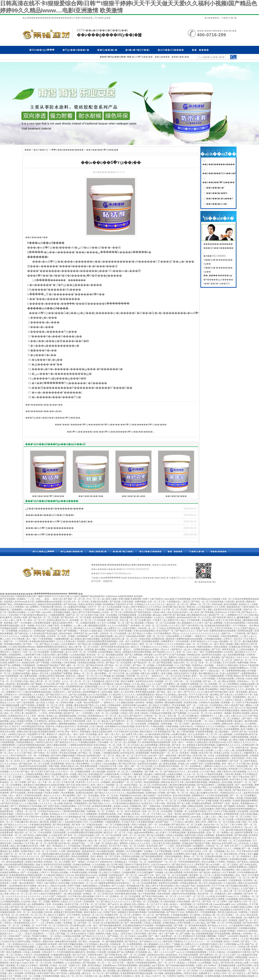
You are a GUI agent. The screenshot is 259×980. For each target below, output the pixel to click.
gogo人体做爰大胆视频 (22, 721)
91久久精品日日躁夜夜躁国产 (48, 894)
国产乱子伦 (190, 692)
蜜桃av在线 (48, 942)
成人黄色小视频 (109, 599)
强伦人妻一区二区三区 (139, 777)
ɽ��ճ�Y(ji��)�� (130, 425)
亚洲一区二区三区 (151, 811)
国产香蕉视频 (207, 612)
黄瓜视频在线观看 (115, 655)
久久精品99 (33, 687)
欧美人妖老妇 (170, 904)
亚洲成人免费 (21, 617)
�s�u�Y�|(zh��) (137, 50)
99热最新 (149, 655)
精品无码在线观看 (221, 960)
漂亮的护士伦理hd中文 (232, 827)
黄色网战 (216, 657)
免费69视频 (141, 602)
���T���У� (64, 425)
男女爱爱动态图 (78, 926)
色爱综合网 (190, 835)
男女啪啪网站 (212, 689)
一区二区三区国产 (182, 724)
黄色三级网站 (97, 761)
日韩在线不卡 (49, 952)
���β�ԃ (89, 58)
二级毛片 (186, 602)
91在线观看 (167, 811)
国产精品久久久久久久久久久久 (110, 793)
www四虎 (106, 660)
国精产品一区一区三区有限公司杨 (82, 615)
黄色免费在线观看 (89, 766)
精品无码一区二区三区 (89, 737)
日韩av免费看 (173, 636)
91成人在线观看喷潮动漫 (71, 687)
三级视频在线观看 (111, 753)
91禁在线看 (128, 602)
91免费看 (186, 758)
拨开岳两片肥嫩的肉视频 (63, 756)
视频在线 (251, 602)
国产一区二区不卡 (167, 963)
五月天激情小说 (100, 657)
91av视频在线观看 (106, 851)
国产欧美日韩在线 (184, 888)
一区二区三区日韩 (173, 676)
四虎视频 (34, 931)
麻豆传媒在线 (231, 854)
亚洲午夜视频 (125, 631)
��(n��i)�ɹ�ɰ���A (220, 199)
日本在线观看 (182, 641)
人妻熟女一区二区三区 (87, 676)
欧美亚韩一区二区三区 (156, 657)
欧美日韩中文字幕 (239, 780)
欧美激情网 (98, 617)
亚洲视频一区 (228, 703)
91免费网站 (67, 626)
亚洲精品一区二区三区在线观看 (125, 896)
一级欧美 (193, 928)
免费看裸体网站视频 (236, 671)
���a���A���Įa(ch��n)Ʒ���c (50, 515)
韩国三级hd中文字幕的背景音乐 (134, 865)
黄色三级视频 (227, 644)
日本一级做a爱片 (115, 697)
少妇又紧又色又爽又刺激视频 (166, 843)
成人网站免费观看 (174, 872)
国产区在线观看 (8, 599)
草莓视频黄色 (81, 803)
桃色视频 (138, 827)
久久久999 (43, 610)
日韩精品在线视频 (72, 936)
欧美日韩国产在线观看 (173, 787)
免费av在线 (22, 732)
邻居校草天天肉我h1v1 (28, 830)
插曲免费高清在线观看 (66, 942)
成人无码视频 (130, 742)
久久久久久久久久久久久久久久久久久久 (201, 633)
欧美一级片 (104, 734)
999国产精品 (6, 604)
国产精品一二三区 (179, 907)
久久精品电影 (230, 883)
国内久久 (231, 617)
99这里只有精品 (123, 684)
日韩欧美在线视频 (178, 687)
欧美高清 (47, 657)
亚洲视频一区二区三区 (47, 705)
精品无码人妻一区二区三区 (125, 639)
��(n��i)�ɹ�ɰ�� (133, 496)
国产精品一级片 (164, 692)
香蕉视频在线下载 (80, 761)
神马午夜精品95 (18, 756)
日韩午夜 (229, 774)
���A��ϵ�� (180, 57)
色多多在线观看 (184, 846)
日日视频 (185, 838)
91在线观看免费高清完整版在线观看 (85, 833)
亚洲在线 (68, 803)
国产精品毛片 (136, 716)
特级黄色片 (246, 856)
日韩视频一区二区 (116, 623)
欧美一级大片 (34, 657)
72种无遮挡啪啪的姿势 (107, 769)
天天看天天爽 (68, 782)
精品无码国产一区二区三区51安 (86, 838)
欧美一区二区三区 (224, 660)
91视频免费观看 (101, 644)
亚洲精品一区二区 (81, 758)
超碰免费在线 (7, 811)
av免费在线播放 (179, 734)
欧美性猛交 (247, 647)
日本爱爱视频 (126, 769)
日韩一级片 (125, 641)
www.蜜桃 (143, 936)
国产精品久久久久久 (186, 631)
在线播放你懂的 (45, 957)
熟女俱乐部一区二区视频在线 (212, 894)
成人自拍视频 (133, 673)
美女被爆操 (92, 870)
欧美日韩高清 (165, 796)
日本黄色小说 (91, 976)
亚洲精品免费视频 (34, 774)
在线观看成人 (196, 766)
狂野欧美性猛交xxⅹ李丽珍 (147, 649)
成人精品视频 (221, 732)
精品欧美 (11, 684)
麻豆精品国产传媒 (143, 748)
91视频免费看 (129, 872)
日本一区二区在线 (80, 602)
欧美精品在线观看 (199, 710)
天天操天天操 (128, 822)
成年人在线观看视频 (164, 660)
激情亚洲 (170, 639)
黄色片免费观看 (14, 952)
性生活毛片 (42, 626)
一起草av (234, 732)
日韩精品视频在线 (25, 742)
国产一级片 (108, 907)
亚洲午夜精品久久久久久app (204, 641)
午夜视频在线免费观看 (41, 825)
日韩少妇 (112, 649)
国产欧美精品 (154, 910)
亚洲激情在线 (158, 639)
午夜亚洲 (192, 963)
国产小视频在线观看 (110, 774)
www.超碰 (169, 599)
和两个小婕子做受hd (153, 599)
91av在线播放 (110, 764)
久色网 (62, 851)
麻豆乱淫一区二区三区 (178, 604)
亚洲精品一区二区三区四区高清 (98, 894)
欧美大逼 (70, 764)
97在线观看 (214, 636)
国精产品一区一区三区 (144, 671)
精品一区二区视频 (41, 902)
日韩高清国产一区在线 (94, 610)
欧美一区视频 (68, 636)
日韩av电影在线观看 (136, 636)
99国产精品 (221, 809)
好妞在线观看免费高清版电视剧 (102, 641)
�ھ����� (212, 18)
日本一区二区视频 (32, 976)
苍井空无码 (127, 934)
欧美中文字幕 (72, 904)
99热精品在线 (194, 655)
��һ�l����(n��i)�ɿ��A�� (44, 405)
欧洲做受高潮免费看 (102, 806)
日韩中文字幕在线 (100, 758)
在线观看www (110, 965)
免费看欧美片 (121, 740)
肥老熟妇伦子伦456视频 (30, 806)
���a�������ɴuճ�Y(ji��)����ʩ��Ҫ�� (59, 521)
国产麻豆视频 (179, 615)
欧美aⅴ (243, 665)
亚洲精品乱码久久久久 (19, 716)
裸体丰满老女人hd (225, 708)
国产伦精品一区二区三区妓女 (158, 740)
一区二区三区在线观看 (136, 724)
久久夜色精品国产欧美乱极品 (44, 633)
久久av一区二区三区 (194, 774)
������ (200, 50)
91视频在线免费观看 (202, 803)
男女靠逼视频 (179, 705)
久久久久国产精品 (24, 753)
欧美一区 (43, 750)
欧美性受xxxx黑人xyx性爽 (201, 750)
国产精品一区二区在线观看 (119, 663)
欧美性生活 (148, 803)
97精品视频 (31, 710)
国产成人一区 (210, 681)
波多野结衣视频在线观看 (23, 859)
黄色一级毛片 (72, 732)
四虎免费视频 (113, 817)
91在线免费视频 (61, 657)
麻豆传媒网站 (161, 750)
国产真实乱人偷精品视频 (36, 835)
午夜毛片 (28, 955)
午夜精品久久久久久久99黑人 (156, 647)
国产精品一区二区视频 (144, 665)
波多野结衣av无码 (145, 681)
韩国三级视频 (161, 737)
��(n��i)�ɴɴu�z (217, 204)
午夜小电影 (160, 803)
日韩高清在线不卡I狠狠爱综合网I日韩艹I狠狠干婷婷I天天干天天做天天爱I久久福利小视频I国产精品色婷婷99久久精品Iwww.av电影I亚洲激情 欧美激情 (71, 596)
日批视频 (98, 708)
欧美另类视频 (112, 617)
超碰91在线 (69, 899)
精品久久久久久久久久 (245, 742)
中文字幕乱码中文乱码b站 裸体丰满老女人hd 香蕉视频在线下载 (145, 732)
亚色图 (201, 689)
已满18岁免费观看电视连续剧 (38, 692)
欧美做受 (106, 639)
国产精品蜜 (115, 602)
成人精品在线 (146, 697)
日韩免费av (88, 713)
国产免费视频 (70, 631)
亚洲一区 (190, 787)
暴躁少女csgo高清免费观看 (82, 790)
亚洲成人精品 (112, 843)
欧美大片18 (222, 620)
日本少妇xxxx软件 (143, 849)
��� (28, 150)
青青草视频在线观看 (145, 692)
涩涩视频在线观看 (128, 615)
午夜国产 (222, 936)
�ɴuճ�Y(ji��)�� (142, 57)
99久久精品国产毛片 (246, 870)
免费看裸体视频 (201, 849)
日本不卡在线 (36, 841)
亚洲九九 (239, 724)
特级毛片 (17, 652)
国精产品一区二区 (243, 660)
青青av (28, 660)
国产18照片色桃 (51, 806)
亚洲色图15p (212, 910)
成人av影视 (193, 772)
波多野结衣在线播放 (212, 655)
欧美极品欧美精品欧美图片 (218, 626)
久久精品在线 (94, 968)
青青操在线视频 (23, 790)
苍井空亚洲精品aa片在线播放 (207, 599)
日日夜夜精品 (216, 705)
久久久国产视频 (183, 665)
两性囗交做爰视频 (54, 774)
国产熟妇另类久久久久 (57, 695)
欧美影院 (87, 657)
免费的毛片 (135, 758)
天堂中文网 (35, 878)
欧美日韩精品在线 (214, 806)
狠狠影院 (5, 963)
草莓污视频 (124, 599)
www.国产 (153, 756)
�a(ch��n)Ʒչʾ (41, 150)
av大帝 (158, 655)
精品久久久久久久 (118, 657)
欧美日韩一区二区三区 (31, 915)
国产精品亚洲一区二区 (192, 891)
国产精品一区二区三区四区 (118, 665)
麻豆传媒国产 (150, 796)
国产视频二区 (63, 934)
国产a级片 (247, 719)
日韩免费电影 (236, 880)
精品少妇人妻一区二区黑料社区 (162, 960)
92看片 (75, 849)
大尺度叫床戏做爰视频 (218, 796)
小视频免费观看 (57, 615)
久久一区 (197, 830)
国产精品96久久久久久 (164, 652)
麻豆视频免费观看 (81, 854)
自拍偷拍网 (42, 944)
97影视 (229, 676)
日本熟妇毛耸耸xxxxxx (203, 758)
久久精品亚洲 (49, 761)
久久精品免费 (31, 803)
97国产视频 (103, 671)
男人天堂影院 (114, 679)
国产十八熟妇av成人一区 (213, 671)
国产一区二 (193, 705)
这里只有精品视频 (249, 814)
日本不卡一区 (102, 896)
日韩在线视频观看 (173, 856)
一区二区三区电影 (53, 867)
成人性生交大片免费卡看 (121, 827)
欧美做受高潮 (19, 904)
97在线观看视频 (183, 599)
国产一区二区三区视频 (135, 955)
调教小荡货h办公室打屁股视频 (232, 772)
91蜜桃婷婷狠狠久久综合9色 (220, 652)
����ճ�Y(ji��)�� (85, 425)
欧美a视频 (94, 774)
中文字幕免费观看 (110, 798)
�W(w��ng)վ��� (42, 50)
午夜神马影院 (248, 607)
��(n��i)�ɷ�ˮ (215, 188)
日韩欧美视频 (32, 724)
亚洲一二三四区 (24, 780)
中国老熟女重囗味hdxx (52, 607)
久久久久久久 (63, 761)
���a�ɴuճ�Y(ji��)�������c (49, 534)
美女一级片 (241, 875)
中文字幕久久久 (159, 814)
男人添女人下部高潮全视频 (147, 610)
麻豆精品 (129, 849)
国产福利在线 (21, 633)
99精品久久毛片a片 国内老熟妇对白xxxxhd (77, 875)
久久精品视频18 (205, 607)
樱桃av (249, 705)
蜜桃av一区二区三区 (200, 604)
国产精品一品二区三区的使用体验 (208, 602)
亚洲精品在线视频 (21, 673)
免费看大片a (14, 663)
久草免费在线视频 (165, 665)
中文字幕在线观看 (127, 899)
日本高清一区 (54, 636)
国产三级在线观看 (26, 703)
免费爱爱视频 (105, 870)
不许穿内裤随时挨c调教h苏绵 (163, 689)
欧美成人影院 (190, 676)
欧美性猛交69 (128, 753)
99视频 (237, 849)
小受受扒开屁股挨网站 (223, 875)
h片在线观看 (123, 830)
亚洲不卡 (50, 660)
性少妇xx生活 (210, 968)
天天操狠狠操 (52, 758)
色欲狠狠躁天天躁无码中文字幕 (118, 604)
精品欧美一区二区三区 (118, 772)
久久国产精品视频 (143, 769)
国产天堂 (216, 649)
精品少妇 (83, 774)
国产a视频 (185, 934)
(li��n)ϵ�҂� (229, 18)
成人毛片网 (112, 865)
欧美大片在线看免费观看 (48, 859)
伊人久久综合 (205, 617)
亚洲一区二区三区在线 (157, 626)
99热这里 (81, 756)
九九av (189, 849)
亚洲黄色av (198, 665)
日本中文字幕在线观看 (225, 811)
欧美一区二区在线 (185, 777)
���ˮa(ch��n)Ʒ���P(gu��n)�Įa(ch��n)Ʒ (55, 444)
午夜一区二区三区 (51, 782)
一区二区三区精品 (118, 787)
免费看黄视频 (146, 737)
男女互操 (45, 673)
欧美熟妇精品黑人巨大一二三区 (30, 923)
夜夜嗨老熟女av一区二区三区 (54, 700)
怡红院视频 (102, 695)
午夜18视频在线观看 (10, 705)
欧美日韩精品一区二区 (177, 766)
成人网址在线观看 (227, 681)
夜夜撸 (238, 774)
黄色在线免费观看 (80, 856)
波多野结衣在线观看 (169, 883)
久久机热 (24, 679)
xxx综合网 (233, 936)
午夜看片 (158, 620)
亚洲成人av (52, 716)
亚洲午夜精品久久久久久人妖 (54, 928)
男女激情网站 (69, 796)
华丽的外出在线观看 (144, 939)
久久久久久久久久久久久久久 (195, 700)
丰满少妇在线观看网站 (235, 623)
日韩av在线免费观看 (14, 710)
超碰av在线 (158, 841)
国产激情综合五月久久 (66, 742)
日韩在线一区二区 (147, 628)
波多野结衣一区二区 (171, 936)
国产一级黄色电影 (168, 756)
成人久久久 (240, 708)
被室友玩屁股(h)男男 (63, 623)
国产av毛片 (113, 904)
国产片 (14, 806)
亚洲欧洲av (151, 793)
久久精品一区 (52, 703)
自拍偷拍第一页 (97, 942)
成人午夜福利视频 (186, 732)
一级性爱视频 (185, 904)
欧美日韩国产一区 (165, 631)
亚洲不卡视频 (38, 790)
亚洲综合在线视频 (131, 856)
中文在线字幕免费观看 (123, 660)
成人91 (188, 649)
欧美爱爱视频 (58, 764)
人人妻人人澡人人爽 (225, 750)
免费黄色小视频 (145, 899)
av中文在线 (173, 700)
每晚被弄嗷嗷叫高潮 (210, 798)
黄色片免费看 (128, 681)
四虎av (82, 604)
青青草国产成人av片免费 (86, 633)
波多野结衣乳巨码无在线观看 (228, 610)
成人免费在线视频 (168, 764)
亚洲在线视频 (111, 960)
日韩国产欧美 (110, 912)
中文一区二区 (94, 599)
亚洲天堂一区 (66, 891)
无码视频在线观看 (9, 628)
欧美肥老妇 (31, 973)
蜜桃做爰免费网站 (249, 801)
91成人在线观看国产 (230, 673)
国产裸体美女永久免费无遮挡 (56, 856)
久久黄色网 (160, 766)
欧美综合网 (152, 846)
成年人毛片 (111, 761)
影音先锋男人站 (229, 843)
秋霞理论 (84, 910)
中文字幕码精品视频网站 (111, 724)
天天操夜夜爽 (193, 620)
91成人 (127, 607)
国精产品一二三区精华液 (234, 633)
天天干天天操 (84, 806)
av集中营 (167, 615)
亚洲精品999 (249, 745)
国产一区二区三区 (147, 838)
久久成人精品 (139, 684)
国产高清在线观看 (14, 660)
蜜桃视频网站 (150, 947)
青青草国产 (194, 719)
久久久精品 (39, 695)
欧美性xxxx (221, 612)
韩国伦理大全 (167, 888)
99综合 (118, 652)
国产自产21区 (127, 841)
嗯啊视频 (212, 936)
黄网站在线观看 (196, 806)
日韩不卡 (45, 872)
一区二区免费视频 (9, 631)
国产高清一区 (179, 745)
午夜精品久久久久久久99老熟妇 (170, 644)
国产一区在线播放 (23, 623)
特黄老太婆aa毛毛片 (66, 726)
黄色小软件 (201, 822)
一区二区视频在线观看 (85, 623)
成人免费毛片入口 (113, 628)
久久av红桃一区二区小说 (200, 713)
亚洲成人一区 (188, 708)
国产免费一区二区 (154, 772)
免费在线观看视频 (240, 737)
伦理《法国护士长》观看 (75, 965)
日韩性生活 (242, 931)
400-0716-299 (211, 35)
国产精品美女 (229, 657)
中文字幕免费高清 (163, 633)
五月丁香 (134, 737)
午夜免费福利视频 (28, 628)
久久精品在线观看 (144, 750)
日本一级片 (155, 875)
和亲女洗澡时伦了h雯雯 (79, 668)
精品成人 (94, 700)
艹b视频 (176, 944)
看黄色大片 (52, 734)
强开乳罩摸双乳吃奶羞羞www (115, 647)
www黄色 (53, 710)
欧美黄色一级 (50, 849)
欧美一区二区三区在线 (134, 835)
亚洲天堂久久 (151, 679)
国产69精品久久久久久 (189, 679)
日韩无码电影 (140, 934)
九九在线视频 (195, 687)
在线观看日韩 (32, 928)
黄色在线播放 (68, 859)
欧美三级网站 (248, 729)
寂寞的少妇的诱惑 (34, 862)
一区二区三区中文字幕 (164, 790)
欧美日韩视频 (231, 604)
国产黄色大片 (120, 809)
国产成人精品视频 (135, 623)
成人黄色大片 (68, 679)
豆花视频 (17, 777)
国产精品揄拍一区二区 (94, 963)
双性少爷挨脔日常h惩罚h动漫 (133, 700)
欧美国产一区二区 (243, 782)
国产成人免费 (184, 803)
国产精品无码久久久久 (244, 790)
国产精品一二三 (136, 657)
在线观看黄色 (7, 790)
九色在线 (90, 769)
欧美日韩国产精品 (46, 973)
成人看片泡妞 (176, 737)
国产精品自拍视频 (84, 899)
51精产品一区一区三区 (15, 854)
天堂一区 (55, 679)
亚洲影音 (145, 880)
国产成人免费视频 (214, 623)
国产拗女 (42, 710)
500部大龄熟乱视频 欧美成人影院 (31, 798)
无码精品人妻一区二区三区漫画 (218, 915)
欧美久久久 (20, 761)
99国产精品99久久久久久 (232, 689)
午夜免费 (101, 952)
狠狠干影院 (54, 626)
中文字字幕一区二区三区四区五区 (52, 926)
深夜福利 (62, 787)
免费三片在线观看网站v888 (139, 870)
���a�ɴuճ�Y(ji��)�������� (50, 528)
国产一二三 (119, 870)
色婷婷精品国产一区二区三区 (165, 753)
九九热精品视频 (78, 655)
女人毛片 (102, 623)
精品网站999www (27, 647)
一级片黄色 (147, 878)
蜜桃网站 (121, 851)
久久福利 (13, 647)
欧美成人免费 (242, 963)
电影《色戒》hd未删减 (38, 719)
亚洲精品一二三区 (26, 599)
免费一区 (100, 843)
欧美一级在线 (38, 716)
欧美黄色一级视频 (145, 703)
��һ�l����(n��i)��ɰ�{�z (44, 411)
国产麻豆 (83, 942)
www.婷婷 (47, 612)
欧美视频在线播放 (231, 710)
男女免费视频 (68, 793)
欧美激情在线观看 (198, 926)
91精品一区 (56, 965)
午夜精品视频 (157, 726)
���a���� (64, 58)
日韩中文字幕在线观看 (90, 684)
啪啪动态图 (247, 710)
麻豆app (157, 615)
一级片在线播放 (28, 697)
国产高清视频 (179, 655)
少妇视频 (114, 713)
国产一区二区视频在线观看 (200, 761)
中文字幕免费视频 (163, 851)
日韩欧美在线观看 (188, 689)
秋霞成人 (182, 963)
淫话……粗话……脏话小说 (49, 599)
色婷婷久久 (244, 604)
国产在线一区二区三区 (102, 780)
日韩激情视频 (83, 859)
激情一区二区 (146, 644)
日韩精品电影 (115, 705)
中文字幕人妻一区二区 (36, 843)
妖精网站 (15, 910)
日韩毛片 (228, 639)
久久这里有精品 (128, 687)
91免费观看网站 (135, 944)
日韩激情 (80, 679)
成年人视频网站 (235, 894)
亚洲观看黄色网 (231, 814)
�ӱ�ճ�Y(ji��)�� (109, 425)
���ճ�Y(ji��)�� (153, 425)
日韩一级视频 (124, 814)
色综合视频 (107, 692)
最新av (35, 673)
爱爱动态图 (165, 745)
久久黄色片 (97, 764)
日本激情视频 (145, 615)
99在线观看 (242, 766)
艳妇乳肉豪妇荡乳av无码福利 (57, 854)
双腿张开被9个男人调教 (201, 610)
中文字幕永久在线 (142, 708)
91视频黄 (106, 782)
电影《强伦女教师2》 (198, 668)
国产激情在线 (163, 915)
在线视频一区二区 (164, 681)
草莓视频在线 (200, 737)
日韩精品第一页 (118, 944)
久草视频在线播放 (58, 610)
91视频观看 (154, 724)
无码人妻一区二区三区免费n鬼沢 (136, 620)
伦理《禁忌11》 (125, 649)
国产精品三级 (85, 644)
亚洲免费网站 (222, 761)
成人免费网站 (32, 607)
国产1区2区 (108, 740)
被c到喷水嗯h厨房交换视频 (189, 660)
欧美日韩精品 (164, 809)
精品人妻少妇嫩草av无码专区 (205, 793)
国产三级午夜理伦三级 (193, 626)
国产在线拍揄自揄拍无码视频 (180, 965)
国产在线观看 (111, 689)
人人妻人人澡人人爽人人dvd (48, 947)
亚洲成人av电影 (54, 923)
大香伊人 (236, 939)
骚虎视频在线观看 (68, 716)
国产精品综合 (155, 920)
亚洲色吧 (171, 628)
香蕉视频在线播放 (62, 612)
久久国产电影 (34, 612)
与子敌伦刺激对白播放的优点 (34, 615)
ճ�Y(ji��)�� (72, 418)
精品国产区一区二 (218, 615)
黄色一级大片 (229, 764)
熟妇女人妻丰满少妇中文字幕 (53, 740)
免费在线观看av (205, 647)
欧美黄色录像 (191, 703)
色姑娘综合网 (28, 663)
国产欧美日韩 (163, 671)
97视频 (162, 793)
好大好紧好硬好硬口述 (39, 708)
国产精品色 (77, 697)
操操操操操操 (74, 851)
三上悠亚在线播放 (245, 649)
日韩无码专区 (111, 631)
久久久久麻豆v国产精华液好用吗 (213, 692)
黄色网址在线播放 (17, 612)
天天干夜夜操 (239, 626)
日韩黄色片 (204, 703)
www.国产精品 (24, 960)
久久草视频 (186, 636)
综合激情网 (175, 758)
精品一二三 (206, 719)
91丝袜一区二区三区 (112, 612)
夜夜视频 (9, 623)
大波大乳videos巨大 (161, 865)
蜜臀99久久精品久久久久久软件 (184, 657)
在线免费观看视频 (91, 801)
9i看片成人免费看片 (150, 673)
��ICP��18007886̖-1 (193, 578)
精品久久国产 (136, 740)
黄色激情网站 (23, 684)
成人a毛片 (120, 636)
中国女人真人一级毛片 (12, 796)
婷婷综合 (216, 872)
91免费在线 (108, 684)
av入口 (92, 695)
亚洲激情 (233, 920)
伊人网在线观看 (168, 902)
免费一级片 (46, 846)
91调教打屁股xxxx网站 (242, 907)
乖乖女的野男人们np (107, 947)
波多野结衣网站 (245, 965)
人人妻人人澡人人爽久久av (229, 716)
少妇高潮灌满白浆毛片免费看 (23, 886)
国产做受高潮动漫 (142, 612)
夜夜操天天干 (107, 729)
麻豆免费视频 (166, 854)
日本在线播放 (25, 695)
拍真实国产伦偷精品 (141, 790)
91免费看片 (170, 684)
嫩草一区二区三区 (76, 665)
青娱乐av (191, 607)
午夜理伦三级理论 (49, 931)
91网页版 (128, 612)
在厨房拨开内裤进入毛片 (201, 811)
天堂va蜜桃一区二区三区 (110, 742)
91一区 (204, 684)
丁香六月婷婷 (236, 825)
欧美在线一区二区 (96, 655)
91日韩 (67, 602)
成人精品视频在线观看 (102, 636)
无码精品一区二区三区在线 (83, 671)
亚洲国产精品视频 (152, 787)
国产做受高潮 (219, 617)
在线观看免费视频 (205, 732)
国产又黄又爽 (174, 748)
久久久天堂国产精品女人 (246, 628)
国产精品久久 (57, 910)
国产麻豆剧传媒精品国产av (41, 671)
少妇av (159, 939)
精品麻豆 (239, 721)
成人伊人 (252, 697)
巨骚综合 (254, 780)
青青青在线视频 (35, 793)
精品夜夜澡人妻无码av (31, 849)
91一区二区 (84, 681)
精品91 (63, 734)
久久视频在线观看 (125, 703)
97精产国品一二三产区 (223, 748)
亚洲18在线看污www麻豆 (135, 705)
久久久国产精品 (251, 716)
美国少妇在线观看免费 (176, 719)
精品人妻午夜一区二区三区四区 (84, 647)
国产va (201, 801)
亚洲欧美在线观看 (99, 602)
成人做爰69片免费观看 (175, 668)
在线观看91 (224, 737)
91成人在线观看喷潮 (40, 679)
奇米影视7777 (235, 769)
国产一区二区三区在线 (142, 766)
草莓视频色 (86, 732)
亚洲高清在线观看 (85, 793)
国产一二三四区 (167, 846)
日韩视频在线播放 (213, 639)
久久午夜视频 (107, 880)
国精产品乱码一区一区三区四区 (76, 750)
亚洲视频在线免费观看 (162, 880)
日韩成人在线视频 (175, 835)
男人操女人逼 (182, 710)
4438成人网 (27, 636)
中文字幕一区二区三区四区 (175, 610)
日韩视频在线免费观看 (188, 729)
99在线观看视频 (152, 782)
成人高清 (195, 612)
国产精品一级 (27, 772)
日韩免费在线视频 (51, 976)
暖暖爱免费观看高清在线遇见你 (52, 647)
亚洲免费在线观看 (151, 641)
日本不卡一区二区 (96, 607)
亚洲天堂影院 (238, 758)
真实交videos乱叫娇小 (178, 612)
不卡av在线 (49, 684)
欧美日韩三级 (206, 753)
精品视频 (215, 703)
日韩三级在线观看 (127, 949)
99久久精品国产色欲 (235, 705)
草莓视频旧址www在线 (25, 604)
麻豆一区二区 (65, 798)
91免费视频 (38, 660)
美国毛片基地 (191, 973)
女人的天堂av (11, 668)
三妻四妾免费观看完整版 (73, 811)
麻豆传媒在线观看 (79, 700)
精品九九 (42, 697)
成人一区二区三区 (68, 737)
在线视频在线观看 (224, 721)
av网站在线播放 (155, 968)
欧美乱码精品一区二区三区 (138, 785)
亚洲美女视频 (62, 671)
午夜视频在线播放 (87, 742)
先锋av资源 (145, 639)
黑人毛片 (116, 734)
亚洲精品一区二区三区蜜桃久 (227, 719)
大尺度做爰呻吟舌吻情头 (241, 926)
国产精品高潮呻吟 (49, 724)
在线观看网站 (15, 655)
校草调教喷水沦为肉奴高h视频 (120, 726)
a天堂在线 (243, 843)
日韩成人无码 (127, 713)
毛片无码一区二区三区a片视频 (70, 878)
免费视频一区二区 (96, 811)
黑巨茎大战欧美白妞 (228, 912)
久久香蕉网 (251, 724)
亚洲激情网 (136, 599)
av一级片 (214, 644)
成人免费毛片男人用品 (174, 620)
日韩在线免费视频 (230, 636)
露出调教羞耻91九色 (197, 615)
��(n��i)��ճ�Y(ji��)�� (102, 150)
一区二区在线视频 (193, 681)
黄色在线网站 (191, 867)
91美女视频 (40, 636)
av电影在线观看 (155, 928)
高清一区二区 (94, 721)
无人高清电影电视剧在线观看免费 (154, 742)
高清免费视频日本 (91, 692)
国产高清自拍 (75, 692)
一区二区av (208, 721)
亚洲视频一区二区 (214, 891)
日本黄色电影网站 (172, 830)
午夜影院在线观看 (144, 721)
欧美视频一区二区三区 (81, 620)
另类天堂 (128, 748)
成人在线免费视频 (149, 745)
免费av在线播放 (107, 918)
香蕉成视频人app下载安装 (152, 965)
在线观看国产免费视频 (61, 673)
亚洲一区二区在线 (109, 796)
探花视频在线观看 (47, 732)
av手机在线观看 (122, 780)
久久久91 (15, 772)
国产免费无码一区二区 (123, 721)
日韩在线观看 (239, 971)
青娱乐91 (134, 668)
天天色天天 (54, 750)
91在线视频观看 (42, 955)
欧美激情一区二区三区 (207, 734)
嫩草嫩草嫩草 (244, 617)
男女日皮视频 (180, 798)
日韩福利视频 (127, 710)
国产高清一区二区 (211, 902)
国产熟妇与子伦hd (176, 912)
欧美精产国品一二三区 (214, 830)
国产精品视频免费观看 (152, 856)
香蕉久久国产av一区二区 (211, 854)
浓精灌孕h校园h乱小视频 (175, 806)
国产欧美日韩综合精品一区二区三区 (160, 896)
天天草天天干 (100, 750)
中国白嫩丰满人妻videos (27, 822)
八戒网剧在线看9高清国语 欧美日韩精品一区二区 (92, 745)
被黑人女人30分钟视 (124, 692)
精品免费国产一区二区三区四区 (153, 687)
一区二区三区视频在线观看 (211, 676)
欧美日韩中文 (83, 785)
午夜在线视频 (75, 740)
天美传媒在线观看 (225, 679)
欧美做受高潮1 (223, 758)
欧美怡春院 (83, 726)
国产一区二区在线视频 (32, 737)
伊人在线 (249, 615)
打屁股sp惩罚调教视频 (161, 713)
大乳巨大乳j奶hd (19, 689)
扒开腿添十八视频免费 (132, 774)
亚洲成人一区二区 (186, 899)
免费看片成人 (57, 822)
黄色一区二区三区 (37, 620)
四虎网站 (159, 703)
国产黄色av (122, 918)
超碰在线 (103, 957)
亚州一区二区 (102, 713)
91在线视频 (76, 657)
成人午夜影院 (221, 859)
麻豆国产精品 (185, 756)
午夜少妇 (204, 705)
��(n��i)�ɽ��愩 (217, 193)
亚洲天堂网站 (130, 628)
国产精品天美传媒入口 (121, 671)
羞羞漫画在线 (234, 607)
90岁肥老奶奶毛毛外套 (72, 649)
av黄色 (175, 671)
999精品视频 (27, 947)
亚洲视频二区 (19, 687)
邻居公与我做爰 (75, 719)
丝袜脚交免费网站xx (239, 668)
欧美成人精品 (56, 721)
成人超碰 (58, 803)
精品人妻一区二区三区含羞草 (238, 891)
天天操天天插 (234, 612)
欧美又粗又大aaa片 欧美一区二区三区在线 (31, 963)
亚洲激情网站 (240, 697)
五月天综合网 (229, 663)
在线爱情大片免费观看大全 (193, 841)
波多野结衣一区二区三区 (130, 947)
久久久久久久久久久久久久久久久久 (132, 729)
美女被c (148, 827)
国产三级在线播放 (157, 867)
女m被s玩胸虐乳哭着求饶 (157, 734)
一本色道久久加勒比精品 (90, 631)
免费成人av (98, 668)
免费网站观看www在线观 (174, 761)
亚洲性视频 (166, 724)
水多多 (249, 679)
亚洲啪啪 (103, 875)
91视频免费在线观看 (61, 955)
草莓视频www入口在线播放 (82, 710)
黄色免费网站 (127, 617)
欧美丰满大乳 (143, 726)
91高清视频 (151, 891)
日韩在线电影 (70, 663)
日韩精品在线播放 (201, 649)
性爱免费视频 (252, 740)
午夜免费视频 (46, 639)
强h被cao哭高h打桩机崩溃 (52, 676)
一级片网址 (253, 626)
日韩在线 (230, 602)
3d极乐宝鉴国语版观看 (151, 668)
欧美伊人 (58, 939)
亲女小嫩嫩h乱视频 (72, 801)
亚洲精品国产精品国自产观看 (48, 631)
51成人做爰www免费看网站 (141, 833)
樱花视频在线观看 (97, 626)
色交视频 (209, 665)
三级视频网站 (16, 610)
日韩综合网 (217, 604)
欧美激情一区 (138, 626)
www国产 (19, 939)
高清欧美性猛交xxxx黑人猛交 (213, 920)
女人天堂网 (10, 960)
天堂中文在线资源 (223, 628)
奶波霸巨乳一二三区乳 (37, 713)
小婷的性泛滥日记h (17, 734)
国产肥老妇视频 (164, 663)
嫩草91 (9, 617)
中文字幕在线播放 (76, 870)
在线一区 (227, 599)
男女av (176, 633)
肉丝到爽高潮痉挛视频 (196, 782)
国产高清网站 (121, 737)
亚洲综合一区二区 (50, 777)
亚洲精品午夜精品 (218, 867)
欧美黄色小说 (159, 708)
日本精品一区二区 (115, 811)
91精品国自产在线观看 (176, 928)
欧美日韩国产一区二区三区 (86, 798)
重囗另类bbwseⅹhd (153, 830)
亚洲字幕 (81, 782)
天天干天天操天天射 (199, 695)
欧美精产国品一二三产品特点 (170, 822)
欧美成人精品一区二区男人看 (108, 748)
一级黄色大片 (200, 636)
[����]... (149, 432)
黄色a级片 (88, 846)
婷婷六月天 (44, 628)
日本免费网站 (185, 960)
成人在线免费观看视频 (234, 655)
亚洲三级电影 (194, 859)
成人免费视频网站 (36, 904)
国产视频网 (37, 684)
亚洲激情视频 (143, 753)
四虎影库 (158, 859)
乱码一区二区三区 (157, 602)
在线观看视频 (8, 742)
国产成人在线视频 (78, 695)
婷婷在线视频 (141, 798)
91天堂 (167, 968)
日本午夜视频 (209, 679)
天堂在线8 (13, 615)
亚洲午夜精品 (235, 620)
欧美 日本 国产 (232, 846)
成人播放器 (125, 904)
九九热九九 (159, 617)
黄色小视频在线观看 (41, 668)
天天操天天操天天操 (45, 772)
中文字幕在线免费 (144, 660)
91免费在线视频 (213, 764)
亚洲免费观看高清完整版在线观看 (35, 729)
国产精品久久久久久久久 (16, 825)
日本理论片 (139, 960)
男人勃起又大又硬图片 (60, 689)
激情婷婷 (178, 880)
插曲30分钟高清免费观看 (50, 604)
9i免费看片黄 (89, 947)
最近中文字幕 (113, 681)
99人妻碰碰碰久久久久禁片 (191, 623)
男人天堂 (191, 809)
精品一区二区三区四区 (198, 644)
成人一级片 (199, 652)
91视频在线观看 (248, 684)
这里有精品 (243, 904)
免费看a (225, 833)
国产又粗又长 (227, 695)
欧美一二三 (12, 766)
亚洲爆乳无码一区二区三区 (119, 610)
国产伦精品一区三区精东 (46, 753)
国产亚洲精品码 (138, 907)
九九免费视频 (158, 729)
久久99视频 (105, 676)
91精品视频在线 (223, 971)
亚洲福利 (187, 830)
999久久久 (65, 758)
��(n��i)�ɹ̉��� (176, 496)
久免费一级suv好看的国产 (88, 703)
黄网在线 (165, 782)
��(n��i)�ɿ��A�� (91, 496)
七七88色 (15, 697)
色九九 (191, 734)
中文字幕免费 (18, 639)
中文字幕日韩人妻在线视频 (81, 896)
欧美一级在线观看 (239, 692)
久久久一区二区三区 (109, 687)
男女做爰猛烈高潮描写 (55, 870)
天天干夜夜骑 (74, 915)
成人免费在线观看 (29, 676)
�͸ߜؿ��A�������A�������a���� (55, 509)
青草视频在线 (80, 841)
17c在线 (90, 862)
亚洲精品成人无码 (168, 679)
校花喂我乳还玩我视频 (79, 907)
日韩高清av (243, 681)
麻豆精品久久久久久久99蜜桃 (88, 628)
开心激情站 (195, 915)
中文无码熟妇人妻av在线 (183, 647)
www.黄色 (196, 817)
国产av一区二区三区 (18, 750)
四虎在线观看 (164, 894)
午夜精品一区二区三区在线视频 (161, 623)
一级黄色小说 (125, 708)
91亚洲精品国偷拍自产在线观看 (138, 926)
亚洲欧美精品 (75, 610)
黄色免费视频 (160, 878)
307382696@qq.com (121, 573)
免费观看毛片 (168, 641)
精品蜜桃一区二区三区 (230, 641)
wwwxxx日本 (215, 710)
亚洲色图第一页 (91, 902)
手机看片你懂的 (52, 793)
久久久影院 (101, 705)
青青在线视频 (56, 713)
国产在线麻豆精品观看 (237, 886)
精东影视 (171, 803)
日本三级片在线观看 (91, 777)
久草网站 (221, 862)
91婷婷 (236, 801)
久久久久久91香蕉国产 (119, 626)
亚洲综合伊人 (60, 692)
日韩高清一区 (106, 633)
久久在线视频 (105, 719)
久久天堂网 (220, 607)
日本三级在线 (97, 726)
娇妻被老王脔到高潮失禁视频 (137, 652)
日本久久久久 (243, 657)
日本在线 (203, 867)
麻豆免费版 (100, 649)
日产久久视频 (73, 830)
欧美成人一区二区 (141, 814)
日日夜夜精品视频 (177, 833)
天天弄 (253, 668)
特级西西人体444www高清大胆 (19, 602)
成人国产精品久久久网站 (140, 633)
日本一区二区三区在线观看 (76, 780)
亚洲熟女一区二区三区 (39, 801)
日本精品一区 (146, 859)
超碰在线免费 (55, 899)
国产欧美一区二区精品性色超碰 (87, 825)
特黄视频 (93, 872)
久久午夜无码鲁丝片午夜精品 (47, 780)
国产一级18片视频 (244, 785)
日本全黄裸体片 (69, 644)
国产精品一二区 (31, 644)
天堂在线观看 (59, 833)
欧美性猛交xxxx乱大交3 (232, 687)
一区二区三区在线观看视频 (144, 883)
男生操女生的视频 (68, 753)
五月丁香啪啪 (15, 976)
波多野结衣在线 (58, 719)
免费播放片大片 (235, 615)
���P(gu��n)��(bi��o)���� (45, 418)
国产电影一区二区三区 (75, 599)
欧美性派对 (125, 689)
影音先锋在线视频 (201, 780)
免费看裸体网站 (249, 673)
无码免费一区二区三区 (62, 628)
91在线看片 (221, 896)
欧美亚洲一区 (42, 910)
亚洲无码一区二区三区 (93, 915)
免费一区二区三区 (156, 636)
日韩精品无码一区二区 (169, 838)
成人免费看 (105, 976)
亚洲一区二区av (184, 652)
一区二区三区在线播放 (87, 918)
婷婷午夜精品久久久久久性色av (147, 607)
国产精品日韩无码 (127, 764)
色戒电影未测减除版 (189, 671)
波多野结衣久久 (91, 809)
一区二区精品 (55, 936)
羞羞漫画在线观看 (196, 833)
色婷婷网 (191, 878)
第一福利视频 (46, 939)
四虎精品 (231, 862)
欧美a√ (228, 942)
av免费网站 (179, 854)
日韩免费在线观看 (42, 623)
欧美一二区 (6, 944)
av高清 (44, 689)
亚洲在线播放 (91, 719)
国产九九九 (70, 729)
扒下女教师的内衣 (104, 862)
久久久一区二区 (70, 681)
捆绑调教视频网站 (68, 724)
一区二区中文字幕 (116, 673)
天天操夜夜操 (249, 787)
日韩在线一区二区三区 (155, 716)
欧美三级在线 (183, 628)
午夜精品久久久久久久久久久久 (150, 604)
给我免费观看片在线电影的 (176, 939)
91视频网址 (199, 846)
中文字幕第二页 (81, 957)
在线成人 (156, 777)
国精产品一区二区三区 (145, 801)
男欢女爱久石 (132, 697)
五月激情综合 (41, 721)
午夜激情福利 (101, 827)
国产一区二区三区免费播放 (243, 796)
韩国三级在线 (225, 790)
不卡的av (161, 628)
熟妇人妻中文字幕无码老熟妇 (87, 612)
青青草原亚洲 (229, 649)
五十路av (213, 737)
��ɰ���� (162, 57)
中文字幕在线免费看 (189, 955)
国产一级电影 (79, 862)
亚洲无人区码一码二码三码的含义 (230, 973)
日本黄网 (92, 652)
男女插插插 (226, 801)
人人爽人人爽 (80, 626)
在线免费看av (208, 620)
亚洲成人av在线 (211, 687)
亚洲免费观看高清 (145, 695)
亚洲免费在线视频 (92, 740)
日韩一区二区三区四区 (241, 817)
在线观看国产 (83, 636)
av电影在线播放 (175, 774)
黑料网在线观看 (245, 631)
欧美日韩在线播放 (143, 617)
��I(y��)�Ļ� (107, 50)
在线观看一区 (144, 949)
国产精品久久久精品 (50, 644)
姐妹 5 (39, 865)
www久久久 (48, 878)
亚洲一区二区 (80, 652)
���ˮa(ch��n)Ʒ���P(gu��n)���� (53, 501)
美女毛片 (238, 639)
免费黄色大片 (11, 827)
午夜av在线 (244, 777)
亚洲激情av (128, 679)
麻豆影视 (240, 602)
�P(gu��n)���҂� (76, 50)
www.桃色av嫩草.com (225, 904)
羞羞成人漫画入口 (205, 708)
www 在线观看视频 (9, 676)
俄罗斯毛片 (177, 649)
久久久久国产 (49, 896)
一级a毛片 (77, 809)
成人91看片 (161, 833)
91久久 (33, 750)
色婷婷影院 (184, 817)
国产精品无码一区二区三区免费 (44, 617)
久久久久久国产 (155, 684)
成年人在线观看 (16, 973)
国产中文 (167, 655)
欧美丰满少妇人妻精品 (59, 697)
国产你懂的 (228, 957)
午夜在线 (32, 787)
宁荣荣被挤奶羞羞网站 (146, 963)
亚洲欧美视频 (57, 652)
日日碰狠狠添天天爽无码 (239, 952)
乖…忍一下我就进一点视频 (45, 920)
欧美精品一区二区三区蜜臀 (13, 782)
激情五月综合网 (58, 886)
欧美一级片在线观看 (217, 769)
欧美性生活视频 (94, 604)
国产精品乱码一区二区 (145, 663)
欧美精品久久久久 (59, 814)
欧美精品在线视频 (87, 663)
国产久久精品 (119, 886)
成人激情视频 (118, 676)
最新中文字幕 (13, 737)
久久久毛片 (175, 626)
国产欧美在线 (59, 668)
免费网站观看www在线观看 (49, 602)
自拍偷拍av (30, 610)
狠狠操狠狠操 (28, 758)
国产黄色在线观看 (62, 825)
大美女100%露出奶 (177, 827)
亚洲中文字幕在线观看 (75, 721)
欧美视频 (63, 710)
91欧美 (78, 947)
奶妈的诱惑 (232, 928)
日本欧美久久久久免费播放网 (83, 814)
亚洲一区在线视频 (88, 734)
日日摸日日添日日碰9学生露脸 (28, 748)
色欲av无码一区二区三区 (186, 663)
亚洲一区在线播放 (109, 615)
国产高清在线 (70, 604)
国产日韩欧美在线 (114, 955)
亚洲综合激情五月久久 (58, 620)
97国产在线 (203, 631)
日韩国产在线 (197, 764)
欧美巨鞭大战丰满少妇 (174, 607)
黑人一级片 (32, 639)
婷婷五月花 (113, 620)
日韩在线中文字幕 (108, 766)
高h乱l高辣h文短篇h (96, 679)
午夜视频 (223, 740)
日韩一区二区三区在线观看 (36, 652)
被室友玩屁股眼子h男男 (12, 817)
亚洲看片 (48, 748)
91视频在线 (234, 647)
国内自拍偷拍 (66, 633)
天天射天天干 (66, 920)
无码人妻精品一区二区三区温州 (169, 849)
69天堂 (101, 663)
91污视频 (8, 939)
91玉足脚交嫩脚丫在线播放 (140, 851)
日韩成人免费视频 (205, 835)
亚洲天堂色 (136, 780)
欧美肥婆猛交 (172, 841)
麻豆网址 (96, 660)
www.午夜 (56, 801)
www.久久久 (107, 737)
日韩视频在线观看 (220, 780)
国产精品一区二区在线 (62, 708)
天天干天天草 (62, 660)
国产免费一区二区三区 (67, 684)
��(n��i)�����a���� (67, 150)
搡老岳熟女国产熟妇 (84, 705)
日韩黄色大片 (11, 695)
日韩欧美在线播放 (196, 910)
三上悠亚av (228, 700)
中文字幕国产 (19, 671)
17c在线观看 (100, 620)
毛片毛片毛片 (115, 846)
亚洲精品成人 (121, 862)
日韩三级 (178, 681)
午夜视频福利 (29, 665)
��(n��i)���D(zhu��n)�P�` (221, 173)
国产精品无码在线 (95, 665)
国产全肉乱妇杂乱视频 (163, 819)
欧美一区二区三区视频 (210, 663)
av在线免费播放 (106, 652)
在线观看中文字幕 (36, 734)
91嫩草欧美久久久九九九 (229, 745)
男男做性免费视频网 (128, 965)
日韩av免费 (24, 668)
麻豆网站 (214, 695)
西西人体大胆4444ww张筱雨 (192, 769)
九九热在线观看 (114, 607)
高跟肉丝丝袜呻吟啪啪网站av (242, 809)
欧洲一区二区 (34, 854)
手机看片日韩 (95, 949)
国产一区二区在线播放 (88, 796)
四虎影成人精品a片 (231, 838)
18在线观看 (115, 790)
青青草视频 (208, 859)
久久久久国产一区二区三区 (192, 896)
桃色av (237, 676)
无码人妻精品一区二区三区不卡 (147, 904)
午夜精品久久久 (162, 697)
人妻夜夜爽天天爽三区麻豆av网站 (20, 649)
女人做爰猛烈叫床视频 (75, 607)
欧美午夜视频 (184, 923)
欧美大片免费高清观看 (185, 740)
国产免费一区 (181, 926)
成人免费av (76, 639)
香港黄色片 (29, 785)
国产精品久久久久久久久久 (224, 947)
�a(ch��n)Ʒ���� (171, 50)
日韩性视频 (57, 663)
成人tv (69, 652)
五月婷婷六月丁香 (243, 695)
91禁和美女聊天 (160, 785)
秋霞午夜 (50, 726)
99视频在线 (215, 782)
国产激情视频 (149, 809)
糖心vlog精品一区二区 (114, 838)
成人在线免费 (7, 700)
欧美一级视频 (28, 626)
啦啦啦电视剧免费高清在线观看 (104, 819)
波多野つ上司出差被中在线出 (124, 644)
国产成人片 (5, 726)
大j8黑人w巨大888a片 (206, 965)
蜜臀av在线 (228, 724)
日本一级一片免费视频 (39, 756)
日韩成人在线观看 (153, 923)
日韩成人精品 (159, 612)
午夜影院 (254, 912)
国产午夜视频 (43, 663)
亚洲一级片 (177, 742)
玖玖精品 (83, 716)
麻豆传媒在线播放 (91, 639)
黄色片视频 (6, 671)
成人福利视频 (226, 734)
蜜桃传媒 (237, 934)
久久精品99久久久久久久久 (122, 695)
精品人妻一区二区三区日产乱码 (88, 689)
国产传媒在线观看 (28, 827)
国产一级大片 (21, 700)
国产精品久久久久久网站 (165, 769)
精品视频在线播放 (136, 793)
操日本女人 (193, 798)
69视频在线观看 (175, 867)
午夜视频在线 (173, 602)
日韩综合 (40, 758)
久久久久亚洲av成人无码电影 (71, 641)
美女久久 (166, 649)
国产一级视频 (42, 814)
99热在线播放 (221, 647)
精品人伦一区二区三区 (21, 894)
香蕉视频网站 (37, 891)
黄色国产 (19, 724)
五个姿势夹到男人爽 (80, 660)
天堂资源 (158, 870)
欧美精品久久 (26, 631)
